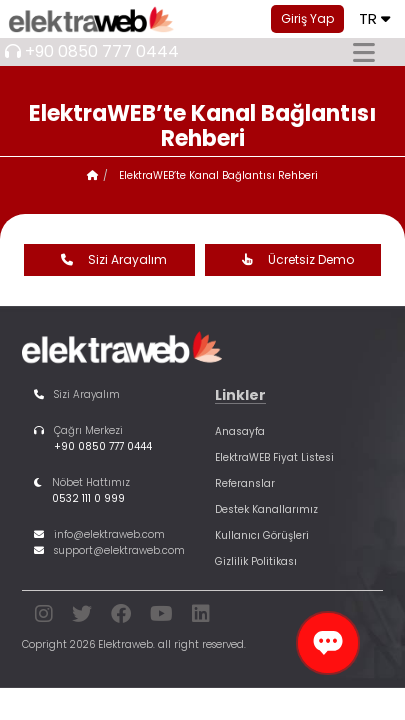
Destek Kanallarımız (266, 509)
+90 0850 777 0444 (102, 51)
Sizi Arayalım (109, 260)
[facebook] (121, 617)
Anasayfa (240, 431)
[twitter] (82, 617)
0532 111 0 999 (88, 498)
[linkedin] (201, 617)
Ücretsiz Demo (293, 260)
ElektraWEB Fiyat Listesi (274, 457)
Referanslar (245, 483)
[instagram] (44, 617)
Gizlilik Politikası (256, 561)
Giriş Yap (307, 18)
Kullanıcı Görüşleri (262, 535)
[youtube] (161, 617)
